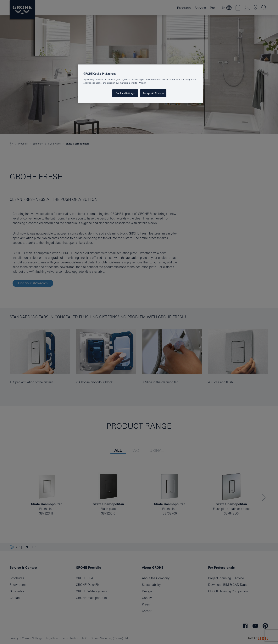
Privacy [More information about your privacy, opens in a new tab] (142, 83)
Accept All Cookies (153, 93)
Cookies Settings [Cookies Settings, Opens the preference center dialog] (125, 93)
